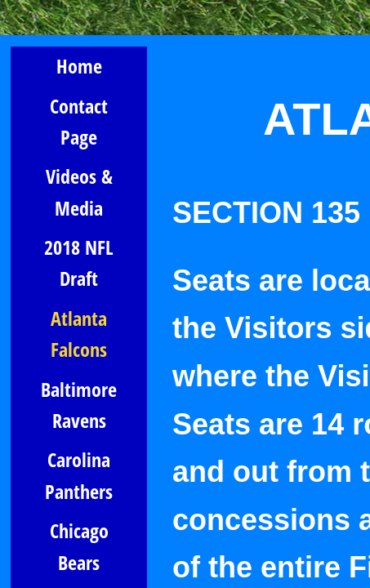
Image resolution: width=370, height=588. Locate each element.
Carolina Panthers (79, 475)
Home (79, 66)
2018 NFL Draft (79, 263)
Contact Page (79, 121)
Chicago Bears (79, 546)
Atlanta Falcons (79, 334)
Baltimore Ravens (79, 405)
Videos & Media (79, 192)
